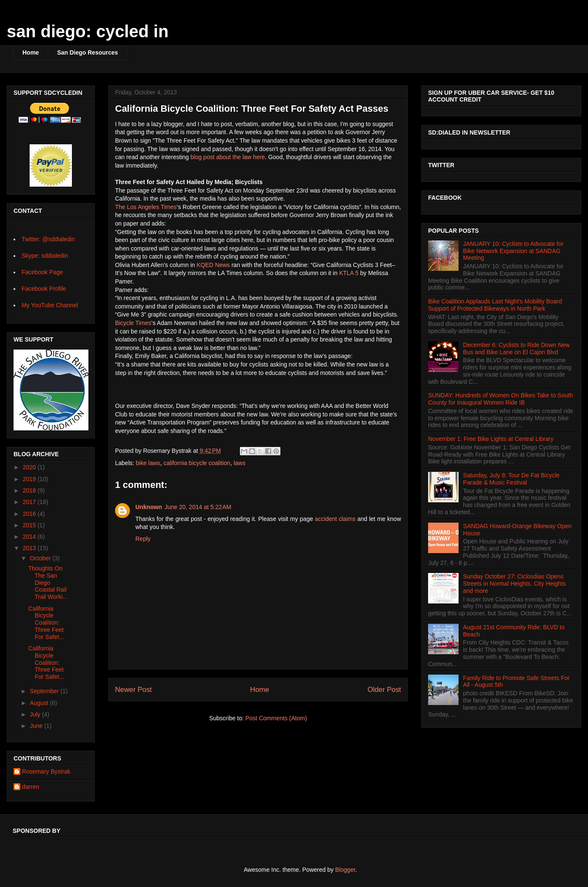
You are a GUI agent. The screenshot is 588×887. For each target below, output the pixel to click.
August (40, 703)
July (36, 714)
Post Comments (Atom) (276, 718)
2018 (30, 490)
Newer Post (133, 690)
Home (31, 52)
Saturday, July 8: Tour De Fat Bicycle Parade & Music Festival (511, 479)
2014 (30, 537)
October (41, 558)
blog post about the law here (228, 157)
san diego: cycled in (88, 31)
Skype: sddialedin (45, 256)
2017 (30, 502)
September (45, 691)
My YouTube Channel (50, 305)
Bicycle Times (133, 323)
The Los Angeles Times (146, 207)
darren (30, 787)
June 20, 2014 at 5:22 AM (198, 507)
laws (239, 463)
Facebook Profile (44, 289)
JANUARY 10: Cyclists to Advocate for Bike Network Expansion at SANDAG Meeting (514, 251)
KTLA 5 (349, 273)
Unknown (149, 507)
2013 (30, 548)
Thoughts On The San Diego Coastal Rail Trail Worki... (48, 583)
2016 (30, 514)
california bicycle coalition (197, 463)
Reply (143, 539)
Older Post (384, 690)
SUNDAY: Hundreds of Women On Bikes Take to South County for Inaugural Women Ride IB (500, 399)
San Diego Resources (88, 52)
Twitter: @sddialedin (48, 239)
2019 (30, 479)
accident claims (335, 519)
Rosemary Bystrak (46, 771)
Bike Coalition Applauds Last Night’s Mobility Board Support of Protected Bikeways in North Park (495, 305)
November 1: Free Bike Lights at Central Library (491, 439)
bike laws (148, 463)
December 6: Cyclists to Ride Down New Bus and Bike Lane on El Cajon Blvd (517, 348)
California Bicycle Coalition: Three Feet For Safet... (46, 623)
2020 (30, 467)
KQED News (213, 265)
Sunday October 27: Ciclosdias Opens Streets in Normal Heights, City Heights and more (515, 584)
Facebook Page (42, 272)
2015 (30, 525)
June (37, 726)
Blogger (345, 870)
